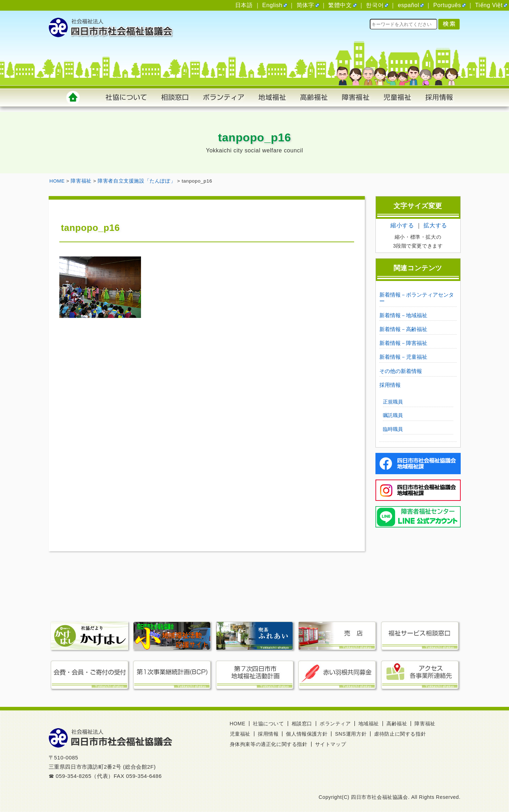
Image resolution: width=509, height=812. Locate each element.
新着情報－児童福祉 (403, 357)
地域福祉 (369, 724)
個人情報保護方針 (307, 734)
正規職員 (393, 402)
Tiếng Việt (489, 5)
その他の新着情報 (401, 371)
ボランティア (335, 724)
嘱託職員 (393, 415)
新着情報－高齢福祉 (403, 329)
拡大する (435, 225)
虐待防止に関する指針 (400, 734)
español (408, 5)
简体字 (305, 5)
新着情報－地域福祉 (403, 315)
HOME (238, 724)
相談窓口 (302, 724)
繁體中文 (340, 5)
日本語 (244, 5)
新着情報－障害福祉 (403, 343)
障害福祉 (425, 724)
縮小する (402, 225)
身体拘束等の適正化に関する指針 (269, 744)
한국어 (375, 5)
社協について (269, 724)
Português (447, 5)
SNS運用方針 (351, 734)
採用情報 (390, 385)
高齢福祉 (397, 724)
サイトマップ (331, 744)
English (272, 5)
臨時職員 (393, 429)
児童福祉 (240, 734)
